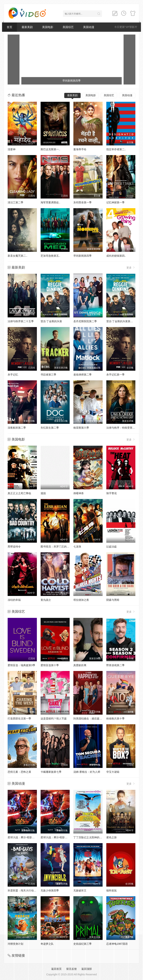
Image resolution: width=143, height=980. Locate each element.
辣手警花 (112, 493)
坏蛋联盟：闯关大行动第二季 (25, 890)
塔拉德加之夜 (81, 600)
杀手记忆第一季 (115, 375)
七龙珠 (77, 547)
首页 (9, 27)
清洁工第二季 (15, 202)
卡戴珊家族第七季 (51, 772)
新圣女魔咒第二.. (18, 256)
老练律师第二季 (82, 375)
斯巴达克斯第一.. (50, 149)
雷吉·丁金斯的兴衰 (51, 321)
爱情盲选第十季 (50, 665)
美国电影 (48, 27)
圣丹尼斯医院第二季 (85, 321)
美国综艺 (68, 27)
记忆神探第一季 (115, 202)
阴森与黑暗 (113, 600)
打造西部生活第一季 (19, 719)
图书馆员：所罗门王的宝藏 (56, 547)
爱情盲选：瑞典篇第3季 (21, 665)
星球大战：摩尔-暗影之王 (22, 837)
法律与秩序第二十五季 (21, 321)
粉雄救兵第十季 (115, 719)
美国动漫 (89, 27)
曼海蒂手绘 (80, 149)
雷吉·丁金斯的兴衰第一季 (121, 321)
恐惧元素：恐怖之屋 (19, 772)
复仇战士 (46, 600)
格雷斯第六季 (81, 428)
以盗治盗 (112, 547)
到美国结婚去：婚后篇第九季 (90, 719)
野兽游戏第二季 (115, 665)
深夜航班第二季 (17, 428)
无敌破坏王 (80, 890)
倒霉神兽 (79, 493)
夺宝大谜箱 (113, 772)
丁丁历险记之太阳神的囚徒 (89, 837)
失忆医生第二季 (50, 428)
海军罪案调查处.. (50, 202)
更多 (131, 268)
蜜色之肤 (112, 837)
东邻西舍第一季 (82, 202)
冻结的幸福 (14, 600)
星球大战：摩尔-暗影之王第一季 (59, 837)
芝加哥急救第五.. (50, 256)
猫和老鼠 (112, 890)
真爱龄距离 (80, 665)
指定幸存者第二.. (116, 149)
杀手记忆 (13, 375)
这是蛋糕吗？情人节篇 (54, 719)
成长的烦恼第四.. (116, 256)
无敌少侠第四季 (50, 890)
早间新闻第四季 (82, 256)
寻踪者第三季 (48, 375)
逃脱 (43, 493)
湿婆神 (12, 149)
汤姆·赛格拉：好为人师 (87, 772)
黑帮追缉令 (14, 547)
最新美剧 (27, 27)
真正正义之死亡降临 (19, 493)
